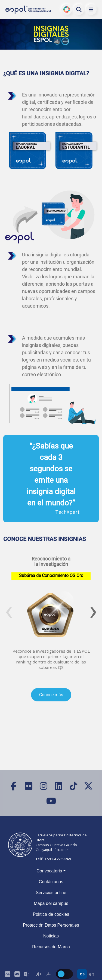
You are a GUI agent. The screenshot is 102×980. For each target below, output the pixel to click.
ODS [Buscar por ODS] (67, 9)
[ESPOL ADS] (7, 974)
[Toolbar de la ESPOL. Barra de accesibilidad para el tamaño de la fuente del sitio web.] (17, 974)
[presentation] (9, 610)
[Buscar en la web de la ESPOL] (79, 9)
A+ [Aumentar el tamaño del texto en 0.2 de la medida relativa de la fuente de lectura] (39, 974)
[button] (91, 9)
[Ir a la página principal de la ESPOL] (28, 10)
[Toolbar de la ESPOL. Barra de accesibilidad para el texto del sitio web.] (44, 974)
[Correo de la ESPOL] (27, 974)
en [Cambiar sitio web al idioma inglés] (92, 974)
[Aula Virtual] (17, 974)
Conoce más (51, 695)
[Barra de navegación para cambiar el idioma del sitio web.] (87, 974)
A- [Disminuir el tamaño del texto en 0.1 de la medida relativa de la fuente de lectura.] (48, 974)
